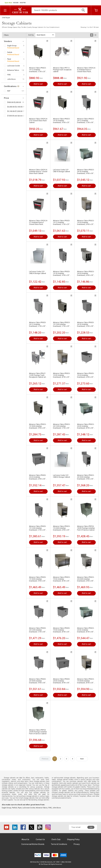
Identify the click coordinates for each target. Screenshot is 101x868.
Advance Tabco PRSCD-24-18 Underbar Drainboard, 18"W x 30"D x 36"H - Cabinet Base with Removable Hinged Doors (86, 324)
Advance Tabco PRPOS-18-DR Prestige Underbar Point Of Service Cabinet (86, 528)
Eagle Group (12, 46)
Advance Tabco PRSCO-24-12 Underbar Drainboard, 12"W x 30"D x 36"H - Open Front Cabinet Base (86, 121)
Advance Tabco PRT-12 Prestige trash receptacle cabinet (62, 70)
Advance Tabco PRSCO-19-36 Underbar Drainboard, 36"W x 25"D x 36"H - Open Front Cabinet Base (62, 579)
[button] (15, 3)
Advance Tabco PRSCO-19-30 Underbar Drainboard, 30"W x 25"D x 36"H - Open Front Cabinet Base (62, 375)
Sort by (31, 35)
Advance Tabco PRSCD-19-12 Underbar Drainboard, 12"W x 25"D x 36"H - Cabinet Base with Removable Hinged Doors (62, 222)
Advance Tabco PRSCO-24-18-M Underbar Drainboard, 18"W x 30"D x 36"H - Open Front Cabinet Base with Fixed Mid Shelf (86, 477)
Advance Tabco (13, 70)
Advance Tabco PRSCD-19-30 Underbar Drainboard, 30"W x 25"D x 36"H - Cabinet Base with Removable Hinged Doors (62, 630)
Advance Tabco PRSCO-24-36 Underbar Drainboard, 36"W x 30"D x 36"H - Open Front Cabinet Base (86, 630)
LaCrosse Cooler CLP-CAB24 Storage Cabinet (38, 272)
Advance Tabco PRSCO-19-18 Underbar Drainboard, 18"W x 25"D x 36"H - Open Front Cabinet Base (62, 121)
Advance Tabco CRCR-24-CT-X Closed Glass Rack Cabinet (38, 121)
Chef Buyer (6, 18)
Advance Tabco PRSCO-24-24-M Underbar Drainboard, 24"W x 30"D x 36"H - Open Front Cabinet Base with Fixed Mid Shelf (86, 579)
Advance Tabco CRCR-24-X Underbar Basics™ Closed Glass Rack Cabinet (86, 70)
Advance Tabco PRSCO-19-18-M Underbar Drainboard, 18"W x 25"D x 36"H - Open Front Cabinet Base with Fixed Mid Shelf (38, 426)
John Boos (11, 79)
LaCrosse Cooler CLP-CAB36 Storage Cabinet (61, 476)
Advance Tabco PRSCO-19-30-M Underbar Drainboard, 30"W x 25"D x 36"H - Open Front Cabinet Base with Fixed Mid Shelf (86, 681)
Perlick (10, 52)
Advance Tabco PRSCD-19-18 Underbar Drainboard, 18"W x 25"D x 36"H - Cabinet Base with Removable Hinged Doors (62, 273)
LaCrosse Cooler (14, 66)
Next (82, 759)
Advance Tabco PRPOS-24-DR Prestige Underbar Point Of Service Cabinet (38, 732)
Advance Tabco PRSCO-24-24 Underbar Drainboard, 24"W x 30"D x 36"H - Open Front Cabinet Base (86, 273)
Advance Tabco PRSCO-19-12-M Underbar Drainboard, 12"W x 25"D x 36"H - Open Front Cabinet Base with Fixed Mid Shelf (62, 324)
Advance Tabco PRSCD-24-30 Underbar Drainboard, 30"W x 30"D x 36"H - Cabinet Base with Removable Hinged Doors (62, 681)
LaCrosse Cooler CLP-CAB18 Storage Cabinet (61, 171)
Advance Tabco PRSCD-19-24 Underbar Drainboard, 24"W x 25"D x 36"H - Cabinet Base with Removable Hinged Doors (86, 375)
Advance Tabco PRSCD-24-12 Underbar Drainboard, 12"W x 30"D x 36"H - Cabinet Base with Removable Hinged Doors (38, 324)
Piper (9, 59)
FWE (9, 75)
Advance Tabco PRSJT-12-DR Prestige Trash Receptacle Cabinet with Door (38, 375)
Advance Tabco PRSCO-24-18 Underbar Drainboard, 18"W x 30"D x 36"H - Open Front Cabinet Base (86, 172)
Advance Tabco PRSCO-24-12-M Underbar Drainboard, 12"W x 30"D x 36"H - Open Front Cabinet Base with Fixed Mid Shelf (62, 426)
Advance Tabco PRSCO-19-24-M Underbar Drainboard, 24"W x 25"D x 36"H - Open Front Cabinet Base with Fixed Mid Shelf (62, 528)
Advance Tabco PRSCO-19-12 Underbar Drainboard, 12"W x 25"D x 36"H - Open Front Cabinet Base (38, 70)
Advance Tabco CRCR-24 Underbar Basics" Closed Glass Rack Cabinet (38, 172)
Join (91, 827)
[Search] (60, 10)
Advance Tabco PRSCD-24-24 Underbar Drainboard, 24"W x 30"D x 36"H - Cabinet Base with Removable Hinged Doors (38, 477)
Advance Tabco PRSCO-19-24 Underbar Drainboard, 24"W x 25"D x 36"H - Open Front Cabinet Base (86, 222)
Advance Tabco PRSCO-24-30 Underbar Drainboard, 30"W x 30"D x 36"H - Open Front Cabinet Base (86, 426)
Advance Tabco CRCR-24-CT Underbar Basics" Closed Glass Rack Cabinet (38, 222)
